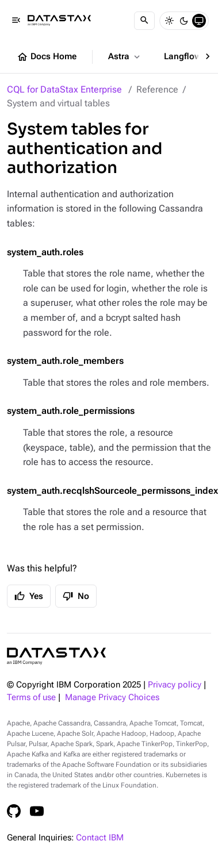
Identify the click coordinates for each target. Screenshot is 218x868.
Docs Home (47, 57)
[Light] (169, 21)
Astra (125, 57)
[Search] (144, 21)
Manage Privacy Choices (112, 698)
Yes (29, 596)
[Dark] (184, 21)
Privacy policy (175, 685)
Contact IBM (100, 838)
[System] (199, 21)
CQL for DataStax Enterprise (64, 89)
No (76, 596)
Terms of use (31, 698)
